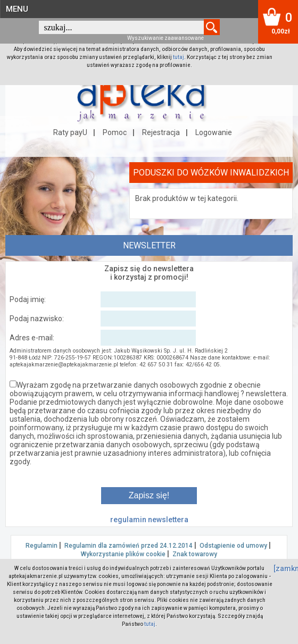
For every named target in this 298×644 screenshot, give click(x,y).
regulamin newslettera (149, 520)
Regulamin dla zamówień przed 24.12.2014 (129, 546)
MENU (17, 9)
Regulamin (42, 546)
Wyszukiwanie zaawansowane (165, 38)
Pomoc (115, 132)
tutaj (179, 57)
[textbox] (121, 27)
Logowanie (214, 132)
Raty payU (70, 132)
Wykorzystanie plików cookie (123, 554)
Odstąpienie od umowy (233, 546)
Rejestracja (161, 132)
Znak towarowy (195, 554)
